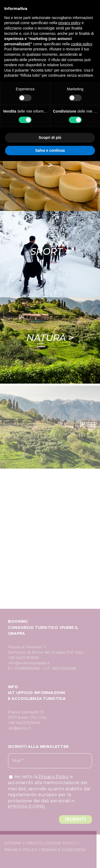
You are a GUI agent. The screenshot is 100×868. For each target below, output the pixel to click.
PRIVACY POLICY (20, 850)
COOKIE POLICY (60, 843)
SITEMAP (12, 843)
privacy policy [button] (69, 23)
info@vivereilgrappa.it (29, 664)
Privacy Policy (54, 777)
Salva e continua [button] (50, 150)
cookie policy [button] (81, 44)
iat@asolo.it (19, 729)
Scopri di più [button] (50, 138)
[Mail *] (50, 762)
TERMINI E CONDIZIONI (63, 850)
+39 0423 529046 (24, 724)
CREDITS (33, 843)
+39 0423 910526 (23, 658)
